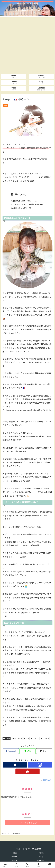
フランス (35, 738)
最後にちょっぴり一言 (22, 208)
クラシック (17, 738)
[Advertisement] (27, 45)
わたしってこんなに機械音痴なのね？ (28, 204)
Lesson (14, 857)
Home (14, 853)
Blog (41, 857)
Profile (41, 853)
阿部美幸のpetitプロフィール (25, 201)
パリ (26, 738)
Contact (41, 860)
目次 (17, 194)
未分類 (7, 738)
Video (14, 860)
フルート (45, 738)
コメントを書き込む (27, 823)
